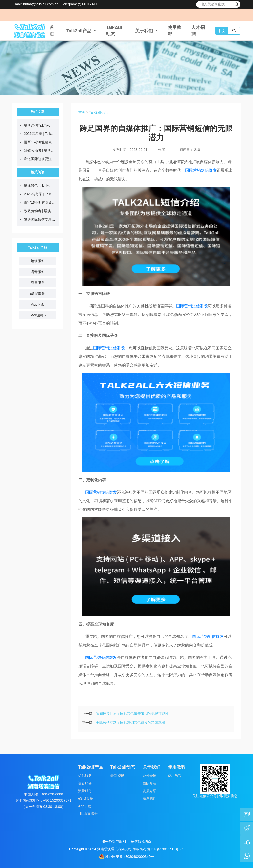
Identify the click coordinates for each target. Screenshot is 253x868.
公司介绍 (149, 776)
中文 (222, 31)
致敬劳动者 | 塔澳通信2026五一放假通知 (40, 150)
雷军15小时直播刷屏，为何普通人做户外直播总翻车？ (40, 142)
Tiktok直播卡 (38, 315)
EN (234, 31)
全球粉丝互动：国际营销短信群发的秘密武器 (130, 723)
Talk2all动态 (98, 112)
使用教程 (175, 776)
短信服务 (38, 261)
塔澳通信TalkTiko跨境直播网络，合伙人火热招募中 (40, 125)
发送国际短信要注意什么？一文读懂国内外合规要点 (40, 159)
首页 (82, 112)
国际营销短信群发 (201, 170)
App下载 (38, 304)
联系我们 (149, 798)
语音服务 (38, 272)
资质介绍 (149, 791)
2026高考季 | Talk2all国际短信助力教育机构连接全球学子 (40, 134)
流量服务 (38, 283)
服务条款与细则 (114, 841)
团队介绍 (149, 783)
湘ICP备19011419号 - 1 (166, 849)
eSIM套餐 (38, 294)
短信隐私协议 (141, 841)
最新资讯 (117, 776)
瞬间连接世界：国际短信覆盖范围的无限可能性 (132, 714)
